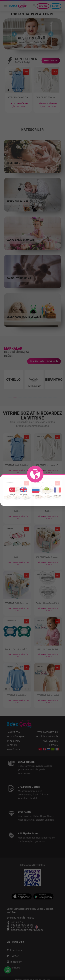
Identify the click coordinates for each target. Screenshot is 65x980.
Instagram (14, 962)
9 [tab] (47, 108)
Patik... (17, 511)
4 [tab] (22, 108)
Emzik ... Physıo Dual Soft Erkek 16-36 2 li (17, 649)
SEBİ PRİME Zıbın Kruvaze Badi (46, 97)
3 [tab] (17, 108)
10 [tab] (52, 108)
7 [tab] (37, 108)
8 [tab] (42, 108)
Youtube (13, 968)
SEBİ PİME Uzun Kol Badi (17, 695)
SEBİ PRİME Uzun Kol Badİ (48, 649)
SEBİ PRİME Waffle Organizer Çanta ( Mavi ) (17, 603)
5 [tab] (27, 108)
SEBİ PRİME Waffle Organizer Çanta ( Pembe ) (48, 557)
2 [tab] (35, 43)
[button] (8, 90)
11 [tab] (57, 108)
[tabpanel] (33, 34)
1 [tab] (32, 43)
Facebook (14, 950)
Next (50, 34)
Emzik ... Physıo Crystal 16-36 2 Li (48, 603)
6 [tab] (32, 108)
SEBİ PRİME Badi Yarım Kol (48, 695)
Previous (13, 34)
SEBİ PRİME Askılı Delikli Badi (18, 97)
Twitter (13, 956)
